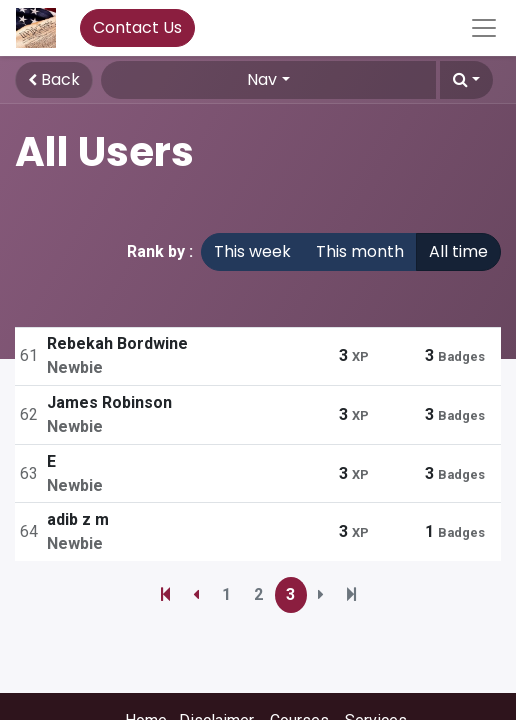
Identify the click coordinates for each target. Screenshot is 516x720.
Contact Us (137, 27)
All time (458, 251)
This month (360, 251)
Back (54, 79)
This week (252, 251)
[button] (466, 80)
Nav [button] (262, 79)
